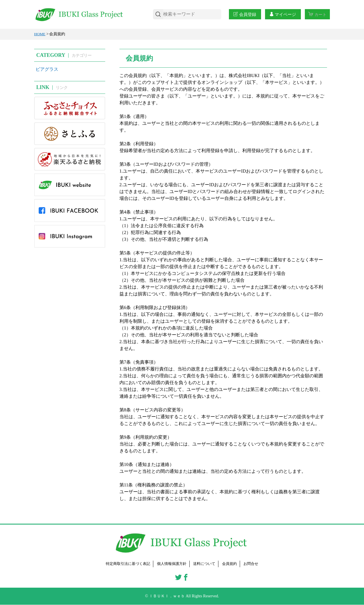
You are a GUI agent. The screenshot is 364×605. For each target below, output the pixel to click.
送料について (206, 564)
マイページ (282, 14)
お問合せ (255, 564)
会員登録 (244, 14)
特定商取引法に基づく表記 (125, 564)
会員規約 (233, 564)
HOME (40, 34)
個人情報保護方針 (171, 564)
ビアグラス (47, 69)
